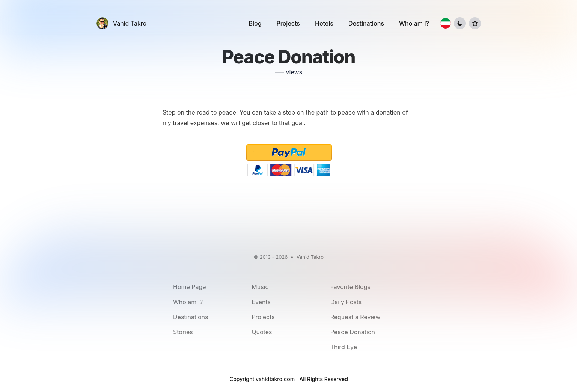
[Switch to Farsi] (446, 23)
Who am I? (414, 23)
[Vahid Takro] (121, 23)
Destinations (366, 23)
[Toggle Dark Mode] (460, 23)
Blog (255, 23)
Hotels (324, 23)
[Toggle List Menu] (475, 23)
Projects (288, 23)
